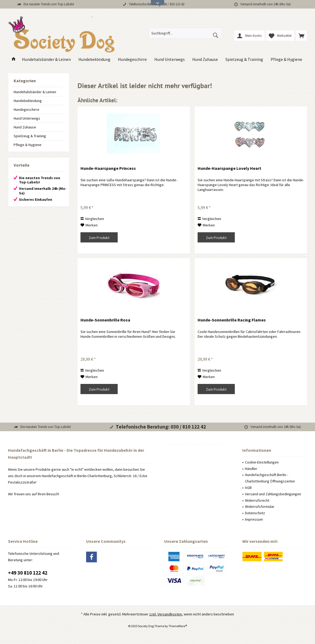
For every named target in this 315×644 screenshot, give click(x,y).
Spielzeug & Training (30, 136)
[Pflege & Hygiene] (286, 59)
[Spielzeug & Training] (244, 59)
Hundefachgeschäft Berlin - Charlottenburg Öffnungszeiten (270, 478)
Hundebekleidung (28, 101)
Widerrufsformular (260, 506)
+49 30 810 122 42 (28, 573)
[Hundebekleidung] (94, 59)
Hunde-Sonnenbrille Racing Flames (232, 320)
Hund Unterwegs (27, 118)
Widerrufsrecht (257, 500)
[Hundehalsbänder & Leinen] (46, 59)
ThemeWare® (178, 626)
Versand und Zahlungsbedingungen (273, 494)
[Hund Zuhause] (205, 59)
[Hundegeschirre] (132, 59)
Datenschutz (255, 513)
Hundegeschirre (26, 109)
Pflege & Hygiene (28, 145)
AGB (248, 488)
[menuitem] (301, 36)
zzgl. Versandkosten (166, 614)
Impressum (254, 519)
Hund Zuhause (25, 127)
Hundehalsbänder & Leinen (35, 92)
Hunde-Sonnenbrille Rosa (105, 320)
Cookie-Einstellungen (262, 462)
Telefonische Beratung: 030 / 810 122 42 (161, 427)
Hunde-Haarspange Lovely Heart (229, 168)
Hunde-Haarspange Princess (108, 168)
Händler (251, 469)
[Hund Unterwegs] (170, 59)
